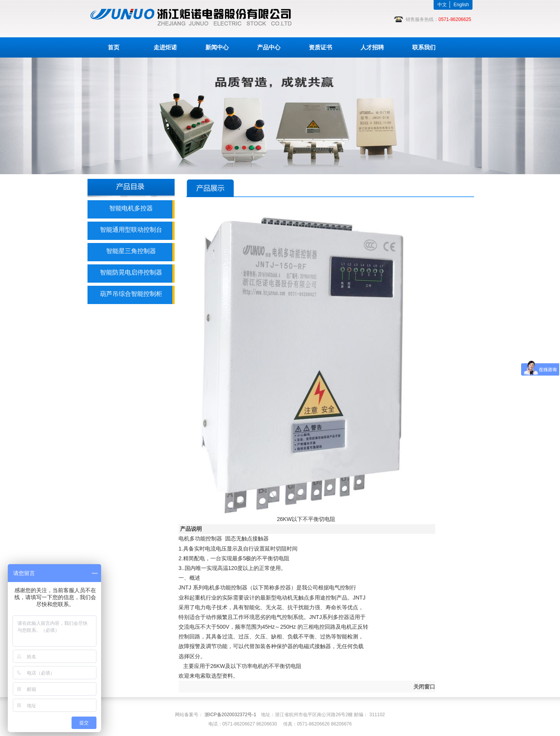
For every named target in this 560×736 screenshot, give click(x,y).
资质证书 (320, 47)
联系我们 (424, 47)
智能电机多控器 (131, 208)
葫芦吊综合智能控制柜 (131, 294)
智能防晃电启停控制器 (131, 272)
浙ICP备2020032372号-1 (230, 715)
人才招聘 (372, 47)
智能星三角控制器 (131, 251)
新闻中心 (217, 47)
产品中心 (269, 47)
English (461, 5)
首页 (114, 47)
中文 (442, 5)
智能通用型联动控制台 (131, 230)
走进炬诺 (165, 47)
